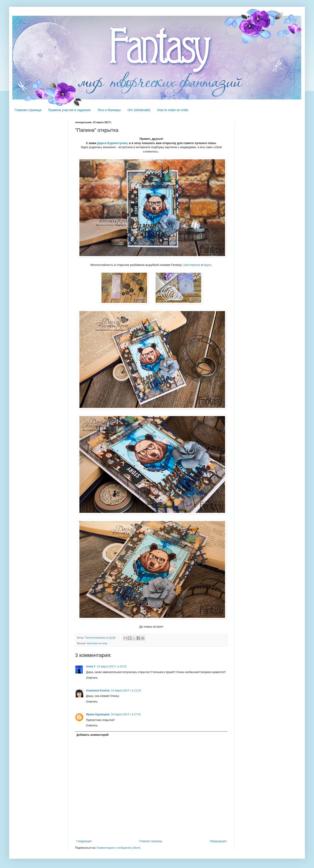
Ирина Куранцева (98, 714)
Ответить (92, 678)
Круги (208, 265)
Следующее (84, 841)
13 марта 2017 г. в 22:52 (112, 666)
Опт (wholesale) (139, 110)
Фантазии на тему (97, 643)
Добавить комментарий (92, 735)
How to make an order (173, 110)
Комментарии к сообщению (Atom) (119, 848)
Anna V (91, 666)
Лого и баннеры (109, 110)
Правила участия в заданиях (70, 110)
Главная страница (28, 110)
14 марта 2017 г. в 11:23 (126, 691)
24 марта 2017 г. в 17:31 (126, 714)
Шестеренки (192, 265)
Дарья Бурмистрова (112, 143)
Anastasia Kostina (98, 691)
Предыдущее (218, 841)
